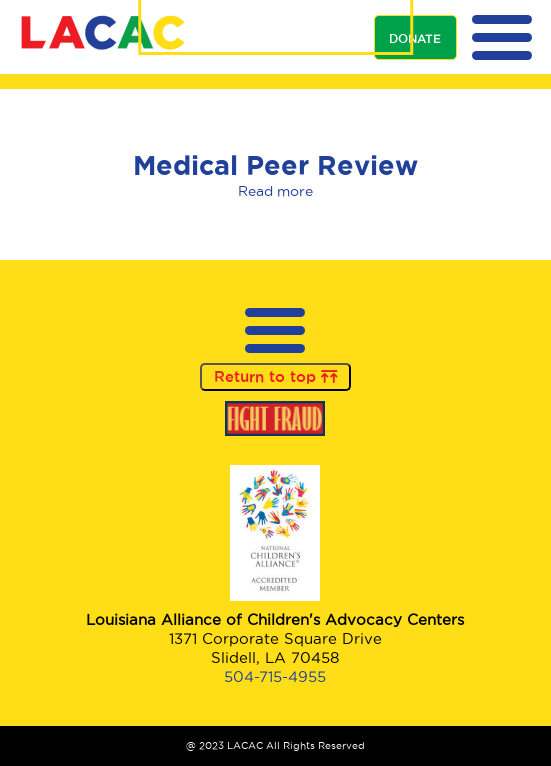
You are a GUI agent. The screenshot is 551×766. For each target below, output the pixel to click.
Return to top (275, 377)
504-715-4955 (275, 677)
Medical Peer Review (275, 165)
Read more (275, 191)
